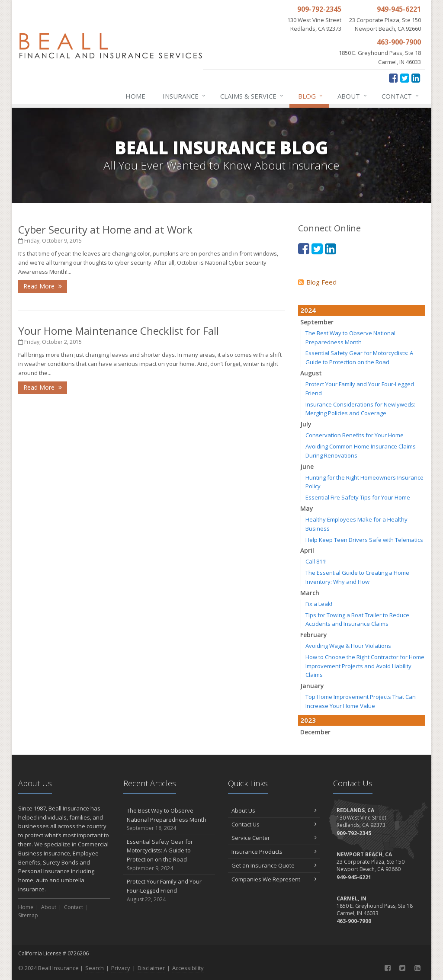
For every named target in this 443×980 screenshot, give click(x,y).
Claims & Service (252, 96)
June (307, 466)
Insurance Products (274, 852)
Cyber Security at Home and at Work (105, 229)
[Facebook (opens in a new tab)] (393, 78)
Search (95, 968)
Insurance (185, 96)
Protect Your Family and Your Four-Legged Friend (169, 890)
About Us (274, 810)
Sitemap (28, 915)
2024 (308, 310)
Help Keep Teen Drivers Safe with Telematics (364, 540)
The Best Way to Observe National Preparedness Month (169, 820)
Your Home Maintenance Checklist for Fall (119, 331)
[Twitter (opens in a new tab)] (405, 78)
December (315, 732)
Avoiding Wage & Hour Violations (348, 646)
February (314, 635)
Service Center (274, 838)
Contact (401, 96)
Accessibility (188, 968)
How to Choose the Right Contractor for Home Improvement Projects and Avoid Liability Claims (365, 666)
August (311, 373)
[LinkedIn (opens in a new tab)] (416, 78)
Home (135, 96)
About (353, 96)
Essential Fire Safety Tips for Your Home (358, 497)
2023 (308, 720)
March (310, 593)
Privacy (121, 968)
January (312, 686)
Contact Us (274, 824)
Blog (311, 96)
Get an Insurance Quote (274, 865)
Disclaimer (151, 968)
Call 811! (316, 561)
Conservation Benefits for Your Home (355, 435)
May (307, 508)
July (306, 424)
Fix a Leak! (319, 604)
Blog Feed (317, 282)
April (307, 550)
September (317, 322)
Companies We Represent (274, 879)
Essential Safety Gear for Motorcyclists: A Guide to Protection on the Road (169, 855)
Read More (43, 286)
